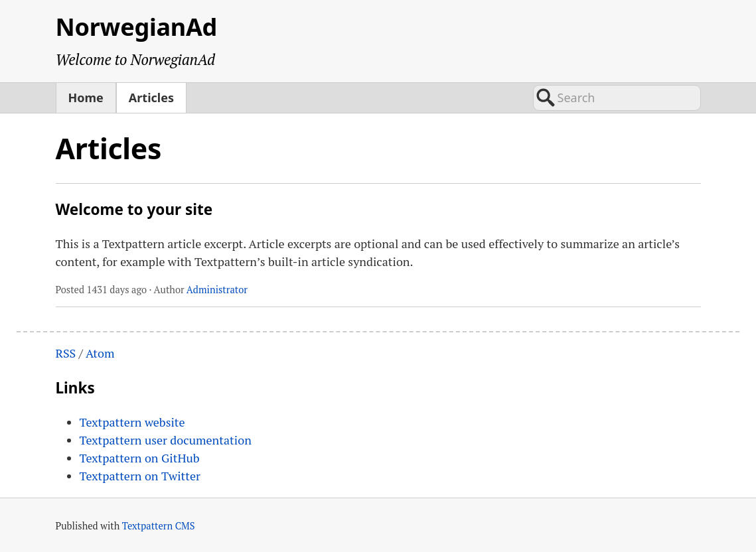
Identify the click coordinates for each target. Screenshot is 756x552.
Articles (151, 98)
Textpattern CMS (159, 526)
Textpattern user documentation (166, 440)
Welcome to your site (134, 209)
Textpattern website (132, 422)
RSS (66, 353)
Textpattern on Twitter (140, 476)
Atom (100, 353)
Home (86, 98)
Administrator (217, 290)
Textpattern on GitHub (140, 458)
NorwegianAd (137, 27)
